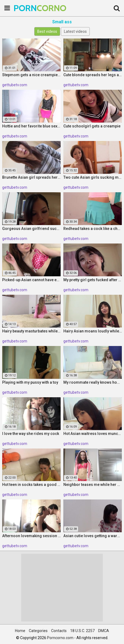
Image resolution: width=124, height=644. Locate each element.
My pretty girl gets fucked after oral (93, 280)
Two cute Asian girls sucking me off (93, 177)
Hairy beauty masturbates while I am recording (31, 331)
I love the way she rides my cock (31, 434)
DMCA (104, 631)
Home (20, 631)
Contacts (59, 631)
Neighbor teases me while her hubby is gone (93, 485)
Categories (38, 631)
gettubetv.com (15, 85)
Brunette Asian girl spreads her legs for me (31, 177)
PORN (27, 8)
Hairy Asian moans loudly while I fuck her (93, 331)
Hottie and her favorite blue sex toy (31, 126)
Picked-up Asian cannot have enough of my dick (31, 280)
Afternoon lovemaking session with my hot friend (31, 536)
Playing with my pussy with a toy (30, 382)
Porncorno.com (60, 638)
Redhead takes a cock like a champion (93, 229)
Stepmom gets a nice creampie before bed (31, 75)
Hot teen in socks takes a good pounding (31, 485)
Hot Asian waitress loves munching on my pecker (93, 434)
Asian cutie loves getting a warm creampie (93, 536)
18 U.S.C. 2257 (82, 631)
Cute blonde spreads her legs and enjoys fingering (93, 75)
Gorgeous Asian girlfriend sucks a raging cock (31, 229)
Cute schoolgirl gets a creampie (92, 126)
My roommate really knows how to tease (93, 382)
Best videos (47, 31)
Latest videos (75, 31)
